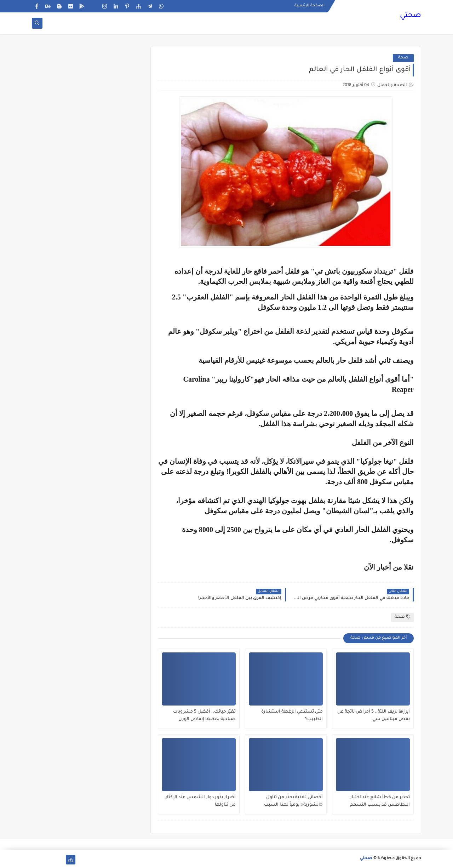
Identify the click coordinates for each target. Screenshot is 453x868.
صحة (403, 58)
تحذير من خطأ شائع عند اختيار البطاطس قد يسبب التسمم (380, 801)
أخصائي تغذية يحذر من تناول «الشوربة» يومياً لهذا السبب (293, 801)
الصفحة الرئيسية (309, 6)
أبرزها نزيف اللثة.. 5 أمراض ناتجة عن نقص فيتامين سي (374, 716)
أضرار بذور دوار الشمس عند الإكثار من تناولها (200, 801)
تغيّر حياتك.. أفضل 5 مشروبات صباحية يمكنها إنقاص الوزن (204, 716)
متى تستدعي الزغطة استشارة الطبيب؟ (292, 716)
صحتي (411, 16)
